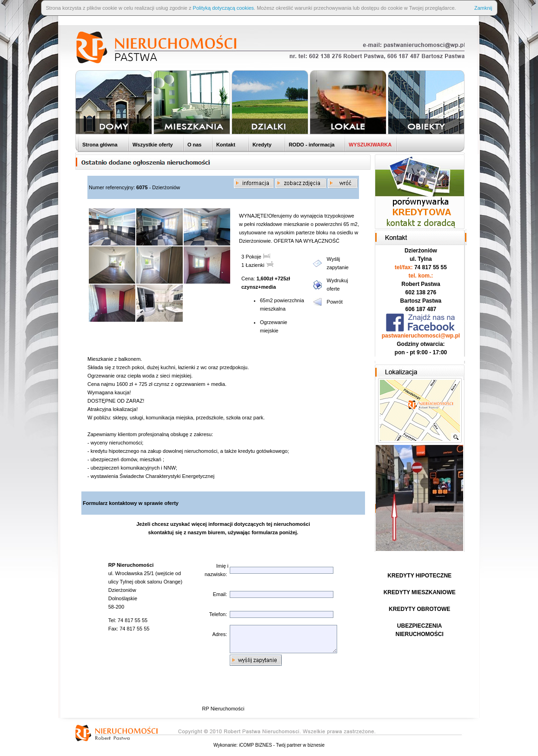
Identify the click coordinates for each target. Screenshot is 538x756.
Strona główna (99, 145)
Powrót (335, 302)
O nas (194, 145)
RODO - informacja (311, 145)
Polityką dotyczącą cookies (223, 8)
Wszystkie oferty (152, 145)
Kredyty (261, 145)
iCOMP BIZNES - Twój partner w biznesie (282, 745)
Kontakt (225, 145)
